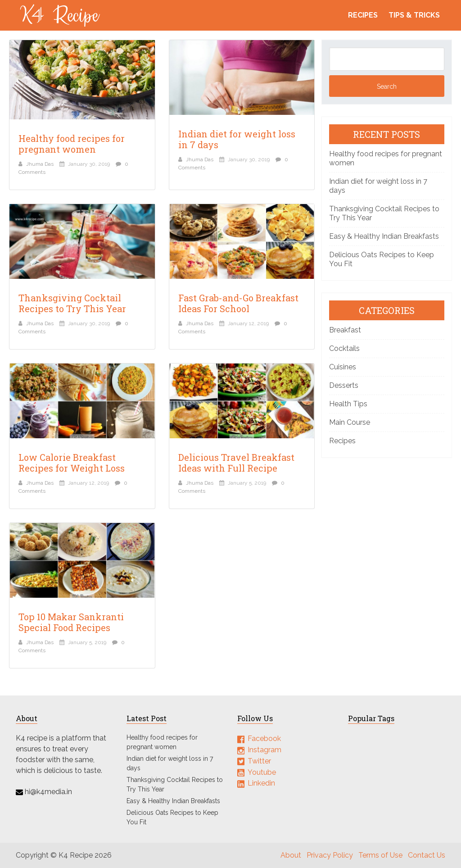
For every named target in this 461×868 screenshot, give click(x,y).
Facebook (264, 738)
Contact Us (427, 855)
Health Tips (348, 404)
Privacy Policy (330, 855)
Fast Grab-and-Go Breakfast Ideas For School (238, 303)
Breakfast (345, 330)
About (291, 855)
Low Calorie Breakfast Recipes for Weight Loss (72, 463)
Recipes (363, 15)
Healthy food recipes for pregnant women (72, 144)
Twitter (259, 761)
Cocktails (344, 348)
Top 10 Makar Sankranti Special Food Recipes (71, 622)
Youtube (262, 772)
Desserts (344, 385)
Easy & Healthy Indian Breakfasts (384, 236)
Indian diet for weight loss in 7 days (237, 139)
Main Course (350, 422)
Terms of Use (380, 855)
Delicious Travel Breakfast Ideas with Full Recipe (236, 463)
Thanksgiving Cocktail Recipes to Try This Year (72, 303)
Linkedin (261, 783)
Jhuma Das (40, 164)
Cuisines (343, 367)
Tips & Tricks (414, 15)
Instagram (264, 750)
